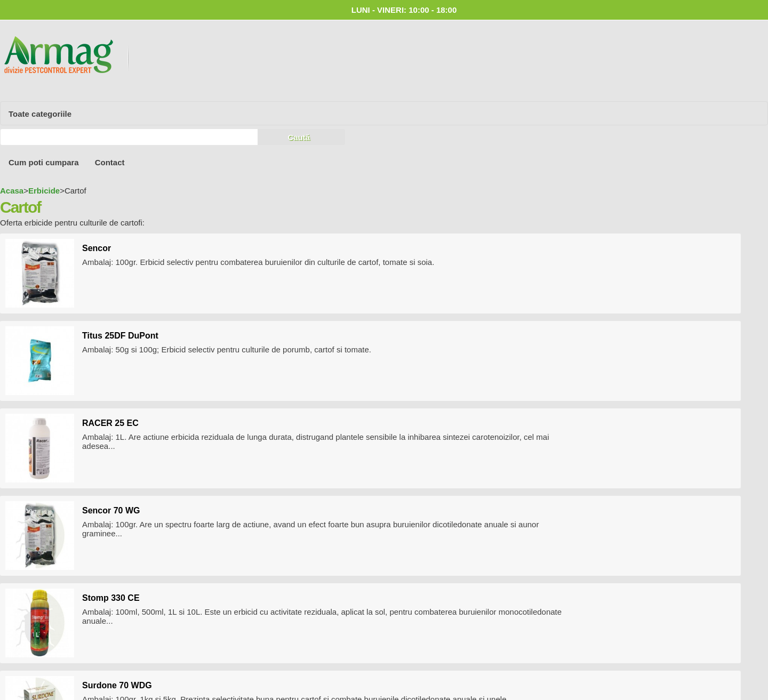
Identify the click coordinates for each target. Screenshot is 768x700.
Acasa (12, 191)
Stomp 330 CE (111, 598)
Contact (110, 162)
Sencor (97, 248)
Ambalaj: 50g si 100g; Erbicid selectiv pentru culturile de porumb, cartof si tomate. (227, 349)
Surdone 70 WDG (117, 685)
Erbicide (44, 191)
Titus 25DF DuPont (120, 336)
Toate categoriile (40, 114)
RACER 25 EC (110, 423)
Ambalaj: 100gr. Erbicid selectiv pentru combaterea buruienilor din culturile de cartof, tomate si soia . (258, 262)
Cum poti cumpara (44, 162)
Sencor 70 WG (111, 510)
